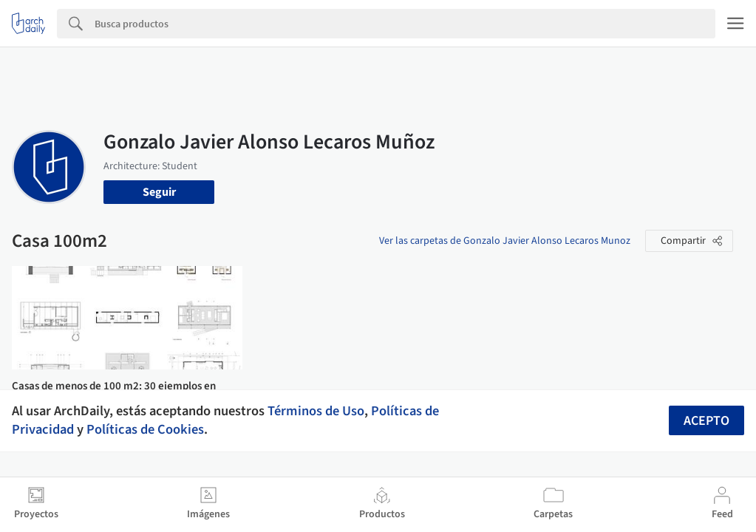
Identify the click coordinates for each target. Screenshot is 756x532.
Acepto (706, 421)
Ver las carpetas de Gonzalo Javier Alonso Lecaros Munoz (505, 241)
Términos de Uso (316, 411)
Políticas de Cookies (145, 429)
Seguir (159, 192)
